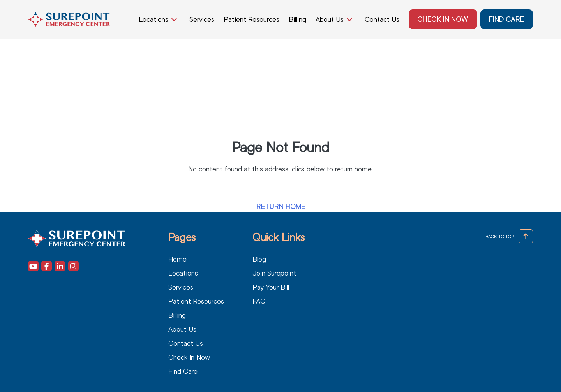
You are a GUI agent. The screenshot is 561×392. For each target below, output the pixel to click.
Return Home (281, 207)
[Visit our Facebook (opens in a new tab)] (47, 266)
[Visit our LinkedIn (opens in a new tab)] (60, 266)
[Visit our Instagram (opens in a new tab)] (73, 266)
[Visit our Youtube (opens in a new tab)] (33, 266)
